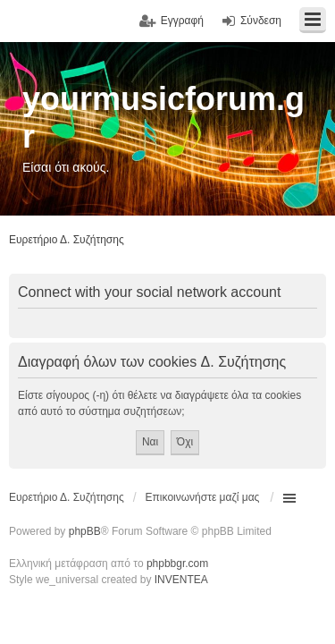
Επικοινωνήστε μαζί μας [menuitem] (203, 497)
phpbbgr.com (177, 563)
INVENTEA (181, 580)
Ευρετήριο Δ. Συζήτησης (67, 497)
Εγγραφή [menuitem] (182, 21)
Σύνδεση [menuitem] (261, 21)
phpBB (85, 531)
